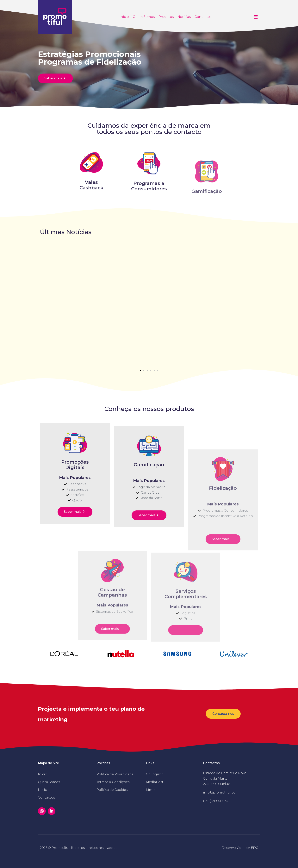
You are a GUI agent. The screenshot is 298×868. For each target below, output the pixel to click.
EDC (255, 848)
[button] (140, 370)
